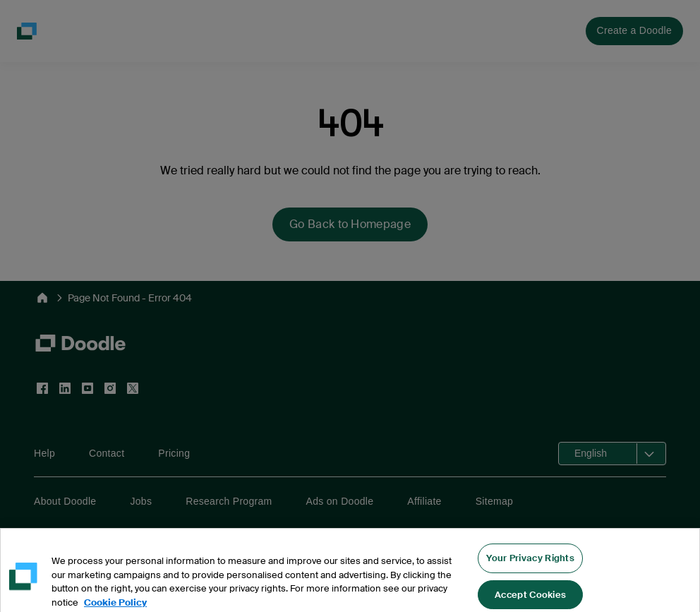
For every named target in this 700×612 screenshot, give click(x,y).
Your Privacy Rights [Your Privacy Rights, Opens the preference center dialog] (530, 573)
